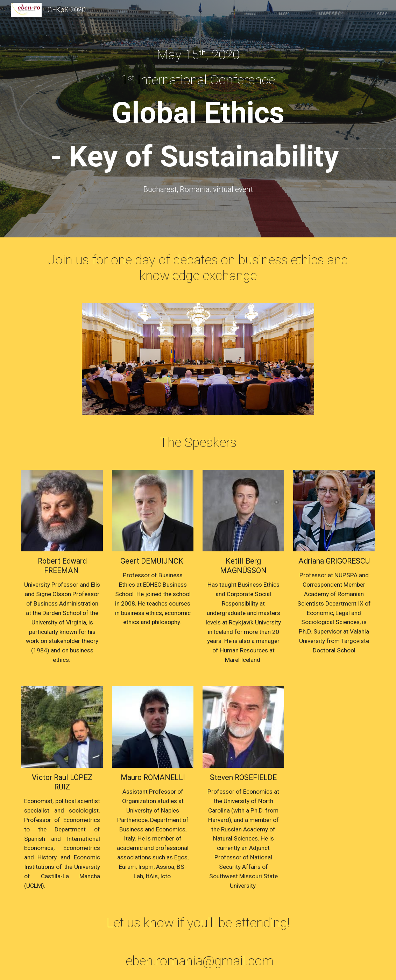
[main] (198, 55)
